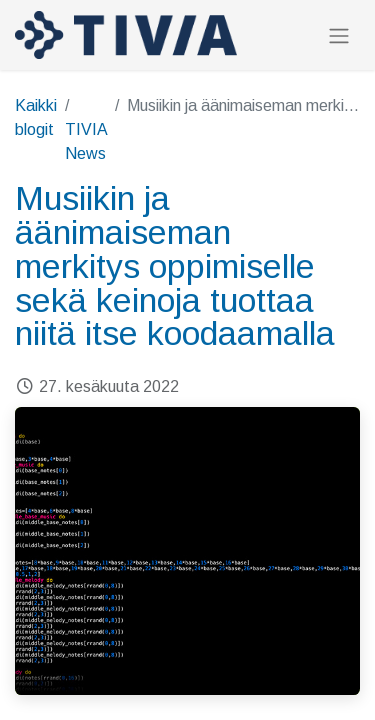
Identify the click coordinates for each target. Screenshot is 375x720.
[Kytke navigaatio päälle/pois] (339, 35)
